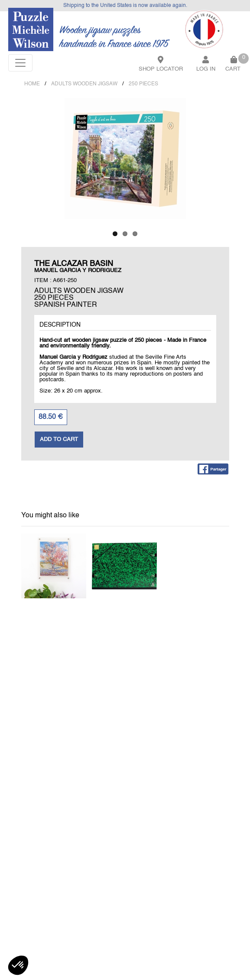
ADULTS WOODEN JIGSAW (84, 84)
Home (32, 84)
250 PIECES (143, 84)
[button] (18, 965)
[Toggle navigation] (20, 63)
